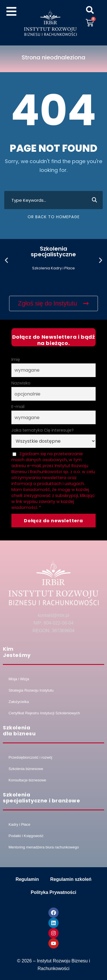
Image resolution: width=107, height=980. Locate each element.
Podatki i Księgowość (26, 836)
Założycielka (19, 702)
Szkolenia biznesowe (26, 769)
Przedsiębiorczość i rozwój (30, 757)
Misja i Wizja (19, 679)
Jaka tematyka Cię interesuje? (43, 430)
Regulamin (27, 879)
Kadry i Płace (19, 824)
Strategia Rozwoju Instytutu (31, 690)
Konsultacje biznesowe (27, 780)
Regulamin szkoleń (71, 879)
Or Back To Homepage (54, 217)
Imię (16, 359)
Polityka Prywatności (53, 892)
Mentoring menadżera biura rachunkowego (44, 847)
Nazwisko (21, 383)
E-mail (18, 407)
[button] (90, 10)
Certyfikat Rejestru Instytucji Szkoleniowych (44, 713)
